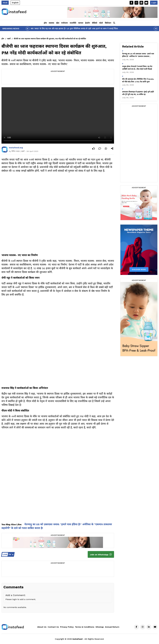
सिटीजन (108, 23)
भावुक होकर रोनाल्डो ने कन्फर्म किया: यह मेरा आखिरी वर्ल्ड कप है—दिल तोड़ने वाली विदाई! (137, 68)
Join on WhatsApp (101, 554)
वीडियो (95, 23)
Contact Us (53, 627)
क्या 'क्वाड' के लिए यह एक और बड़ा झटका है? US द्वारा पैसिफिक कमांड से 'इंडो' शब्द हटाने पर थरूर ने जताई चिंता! (74, 29)
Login (154, 3)
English (15, 3)
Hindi (5, 3)
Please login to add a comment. (21, 599)
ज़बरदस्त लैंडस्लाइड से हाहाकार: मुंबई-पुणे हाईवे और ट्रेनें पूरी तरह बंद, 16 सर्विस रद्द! (138, 93)
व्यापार (81, 23)
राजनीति (73, 23)
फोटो (101, 23)
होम (45, 23)
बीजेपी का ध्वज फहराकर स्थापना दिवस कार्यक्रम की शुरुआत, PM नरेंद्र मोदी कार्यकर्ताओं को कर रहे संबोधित (50, 39)
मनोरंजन (65, 23)
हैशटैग (88, 23)
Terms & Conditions (85, 627)
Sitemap (100, 627)
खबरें (9, 39)
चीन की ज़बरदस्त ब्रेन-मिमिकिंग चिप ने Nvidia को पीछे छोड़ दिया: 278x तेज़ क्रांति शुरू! (138, 80)
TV (8, 554)
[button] (114, 23)
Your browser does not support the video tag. (58, 115)
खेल (58, 23)
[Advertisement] (58, 79)
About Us (42, 627)
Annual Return (112, 627)
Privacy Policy (67, 627)
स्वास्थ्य (51, 23)
